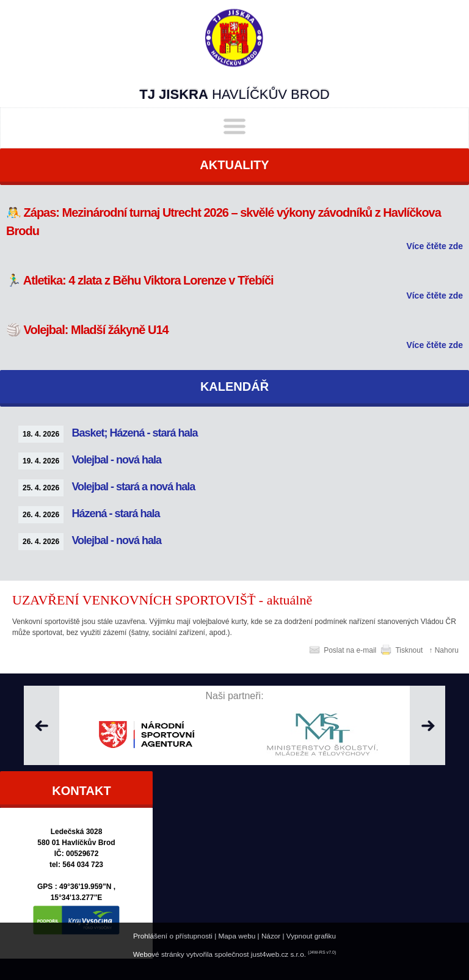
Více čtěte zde (434, 246)
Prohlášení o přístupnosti (173, 936)
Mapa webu (237, 936)
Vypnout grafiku (311, 936)
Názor (271, 936)
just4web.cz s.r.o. (278, 954)
